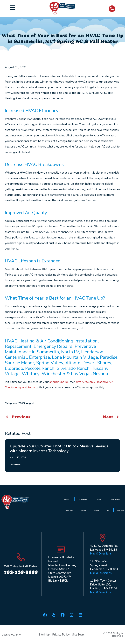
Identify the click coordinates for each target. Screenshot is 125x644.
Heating (99, 499)
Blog (108, 510)
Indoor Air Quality (115, 499)
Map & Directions (101, 554)
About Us (67, 499)
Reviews (96, 510)
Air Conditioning (83, 499)
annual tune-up (59, 382)
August (30, 403)
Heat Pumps (70, 510)
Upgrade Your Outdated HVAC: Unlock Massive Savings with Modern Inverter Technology (59, 448)
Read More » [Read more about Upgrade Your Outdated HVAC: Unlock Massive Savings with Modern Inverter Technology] (16, 465)
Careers (83, 510)
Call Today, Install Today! (21, 566)
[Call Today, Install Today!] (21, 557)
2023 (22, 403)
